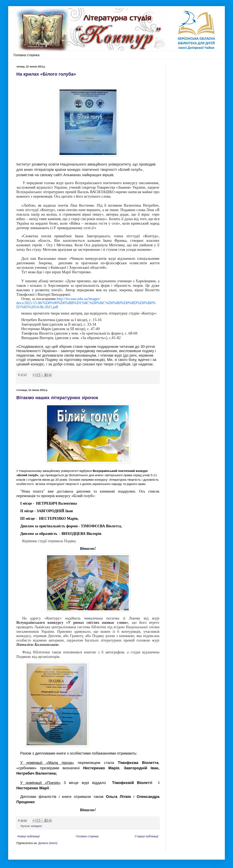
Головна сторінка (26, 55)
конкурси (36, 826)
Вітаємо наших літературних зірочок (57, 398)
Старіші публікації (147, 836)
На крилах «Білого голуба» (46, 74)
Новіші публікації (29, 836)
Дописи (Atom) (48, 843)
